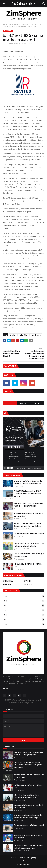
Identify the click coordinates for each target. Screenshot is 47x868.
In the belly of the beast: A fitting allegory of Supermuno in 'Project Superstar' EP (28, 796)
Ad (9, 403)
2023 (24, 610)
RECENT (38, 403)
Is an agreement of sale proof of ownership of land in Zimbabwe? (28, 515)
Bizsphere (13, 335)
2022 (24, 615)
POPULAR (23, 403)
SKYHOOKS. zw (29, 581)
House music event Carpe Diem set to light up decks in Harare (28, 836)
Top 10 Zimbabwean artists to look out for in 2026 (28, 565)
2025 (24, 601)
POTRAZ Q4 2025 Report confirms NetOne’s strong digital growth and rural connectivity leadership (28, 493)
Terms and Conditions (24, 861)
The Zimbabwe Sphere (23, 3)
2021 (24, 620)
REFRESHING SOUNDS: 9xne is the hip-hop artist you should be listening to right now (29, 504)
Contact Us (22, 858)
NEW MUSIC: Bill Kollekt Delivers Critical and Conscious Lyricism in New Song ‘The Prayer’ (28, 525)
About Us (14, 858)
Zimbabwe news (14, 24)
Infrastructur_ (29, 584)
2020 (24, 624)
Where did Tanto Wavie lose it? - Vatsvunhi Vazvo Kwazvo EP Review (29, 776)
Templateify (27, 865)
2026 (24, 596)
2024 (24, 606)
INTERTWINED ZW (8, 581)
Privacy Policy (32, 858)
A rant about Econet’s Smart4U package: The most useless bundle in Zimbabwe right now (28, 482)
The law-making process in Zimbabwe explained (29, 533)
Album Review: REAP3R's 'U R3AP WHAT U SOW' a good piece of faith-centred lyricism (29, 545)
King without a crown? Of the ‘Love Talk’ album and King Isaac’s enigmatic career (28, 847)
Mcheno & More (7, 584)
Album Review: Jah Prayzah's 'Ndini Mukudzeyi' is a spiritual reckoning (29, 555)
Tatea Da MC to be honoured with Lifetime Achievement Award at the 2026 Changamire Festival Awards (28, 765)
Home (5, 24)
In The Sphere (24, 335)
